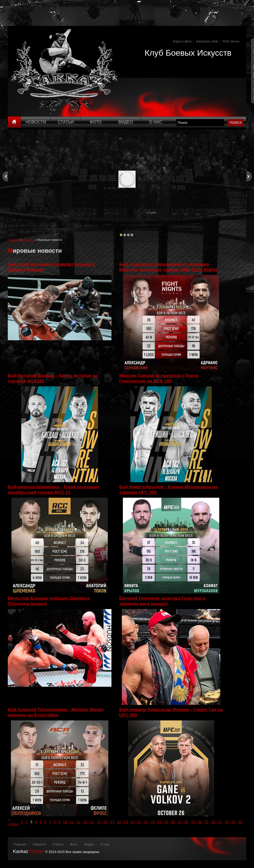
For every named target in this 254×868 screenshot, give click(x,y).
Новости (36, 122)
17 (112, 822)
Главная (13, 240)
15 (99, 822)
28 (186, 822)
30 (200, 822)
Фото (96, 122)
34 (227, 822)
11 (72, 822)
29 (193, 822)
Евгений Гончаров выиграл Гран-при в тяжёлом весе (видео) (162, 601)
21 (139, 822)
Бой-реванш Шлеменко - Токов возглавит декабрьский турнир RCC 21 (54, 490)
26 (173, 822)
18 (119, 822)
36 (240, 822)
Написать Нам (207, 41)
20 (132, 822)
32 (213, 822)
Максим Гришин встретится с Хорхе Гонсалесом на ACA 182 (159, 378)
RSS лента (231, 41)
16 (105, 822)
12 (79, 822)
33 (220, 822)
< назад (14, 822)
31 (207, 822)
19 (126, 822)
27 (180, 822)
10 (65, 822)
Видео (125, 122)
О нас (105, 844)
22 (146, 822)
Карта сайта (182, 41)
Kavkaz (29, 851)
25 (166, 822)
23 (153, 822)
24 (159, 822)
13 (85, 822)
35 (234, 822)
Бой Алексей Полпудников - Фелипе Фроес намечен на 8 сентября (56, 712)
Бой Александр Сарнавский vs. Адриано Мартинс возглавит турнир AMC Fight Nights (168, 267)
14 (92, 822)
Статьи (66, 122)
